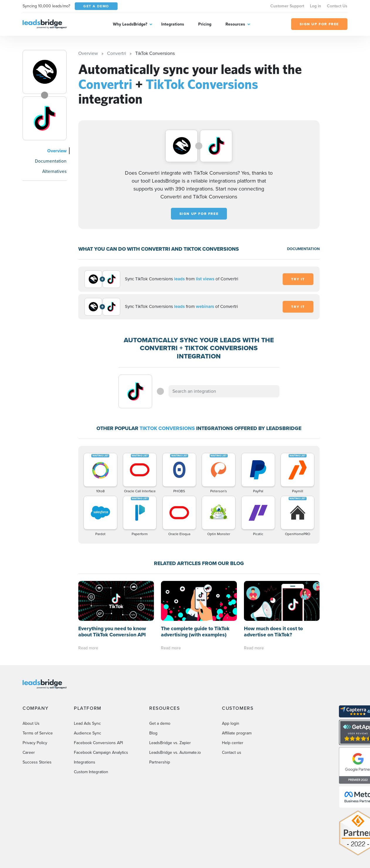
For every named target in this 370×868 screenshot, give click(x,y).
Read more (88, 648)
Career (29, 752)
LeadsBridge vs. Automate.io (175, 752)
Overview (57, 151)
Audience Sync (88, 733)
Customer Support (287, 6)
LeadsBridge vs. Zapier (170, 743)
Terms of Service (38, 733)
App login (231, 723)
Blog (153, 733)
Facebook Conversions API (98, 743)
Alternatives (54, 171)
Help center (233, 743)
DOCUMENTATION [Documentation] (303, 249)
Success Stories (37, 762)
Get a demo (160, 723)
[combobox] (224, 391)
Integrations (173, 24)
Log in (315, 6)
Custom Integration (91, 772)
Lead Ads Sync (87, 723)
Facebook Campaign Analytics (101, 752)
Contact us (232, 752)
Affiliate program (237, 733)
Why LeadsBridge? (130, 24)
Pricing (205, 24)
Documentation (51, 161)
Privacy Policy (35, 743)
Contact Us (337, 6)
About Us (31, 723)
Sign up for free (199, 214)
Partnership (160, 762)
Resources (235, 24)
